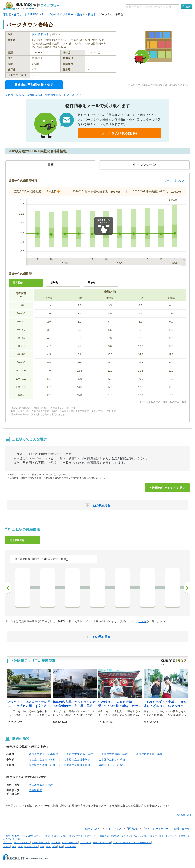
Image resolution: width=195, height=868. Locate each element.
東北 (14, 846)
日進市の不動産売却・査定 (34, 85)
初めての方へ (93, 829)
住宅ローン (86, 843)
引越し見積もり (70, 843)
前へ (8, 588)
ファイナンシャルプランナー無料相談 (132, 843)
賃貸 (48, 836)
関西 (48, 846)
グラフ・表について (175, 181)
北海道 (7, 846)
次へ (187, 588)
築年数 (54, 283)
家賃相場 (104, 836)
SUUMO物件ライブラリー (58, 15)
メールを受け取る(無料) (119, 133)
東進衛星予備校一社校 (42, 765)
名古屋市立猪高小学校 (80, 754)
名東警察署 (36, 790)
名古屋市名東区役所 (41, 785)
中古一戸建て (172, 836)
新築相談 (56, 843)
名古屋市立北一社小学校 (44, 754)
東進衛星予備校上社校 (77, 765)
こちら (142, 621)
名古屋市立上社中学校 (77, 760)
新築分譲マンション (121, 836)
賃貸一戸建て (91, 836)
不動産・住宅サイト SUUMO (21, 15)
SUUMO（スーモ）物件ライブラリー (31, 6)
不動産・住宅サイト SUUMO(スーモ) (22, 836)
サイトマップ (113, 829)
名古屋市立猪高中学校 (42, 760)
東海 (42, 846)
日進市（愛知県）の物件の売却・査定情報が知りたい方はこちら (44, 95)
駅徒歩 (92, 283)
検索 (188, 7)
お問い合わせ (182, 829)
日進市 (92, 15)
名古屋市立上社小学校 (149, 754)
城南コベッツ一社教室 (112, 765)
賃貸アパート (76, 836)
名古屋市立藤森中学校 (112, 760)
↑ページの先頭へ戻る (181, 815)
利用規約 (132, 829)
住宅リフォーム (22, 843)
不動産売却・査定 (41, 843)
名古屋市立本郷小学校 (115, 754)
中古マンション (141, 836)
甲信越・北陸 (31, 846)
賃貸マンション (60, 836)
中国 (61, 846)
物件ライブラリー (102, 843)
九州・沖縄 (71, 846)
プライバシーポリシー (155, 829)
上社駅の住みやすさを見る (167, 488)
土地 (183, 836)
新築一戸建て (157, 836)
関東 (20, 846)
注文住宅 (8, 843)
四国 (55, 846)
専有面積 (18, 283)
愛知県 (81, 15)
